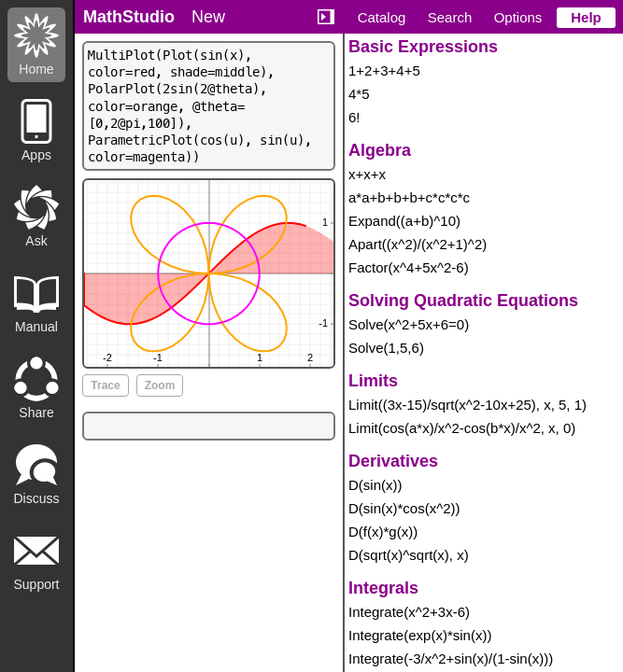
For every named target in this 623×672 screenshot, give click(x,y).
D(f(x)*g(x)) (383, 532)
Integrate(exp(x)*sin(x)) (420, 635)
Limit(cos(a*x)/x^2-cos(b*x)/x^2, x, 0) (462, 428)
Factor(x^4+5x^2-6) (409, 267)
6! (354, 117)
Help (586, 17)
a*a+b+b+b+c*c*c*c (409, 197)
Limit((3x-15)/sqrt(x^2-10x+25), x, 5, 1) (467, 405)
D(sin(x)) (375, 485)
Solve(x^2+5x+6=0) (409, 324)
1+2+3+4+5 (384, 70)
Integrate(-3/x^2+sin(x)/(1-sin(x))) (451, 658)
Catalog (382, 17)
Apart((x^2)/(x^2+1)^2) (418, 244)
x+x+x (367, 174)
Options (518, 17)
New (208, 17)
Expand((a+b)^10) (404, 221)
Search (450, 17)
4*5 (359, 94)
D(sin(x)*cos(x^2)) (404, 508)
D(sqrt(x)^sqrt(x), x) (409, 555)
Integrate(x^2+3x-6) (409, 612)
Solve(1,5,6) (386, 348)
